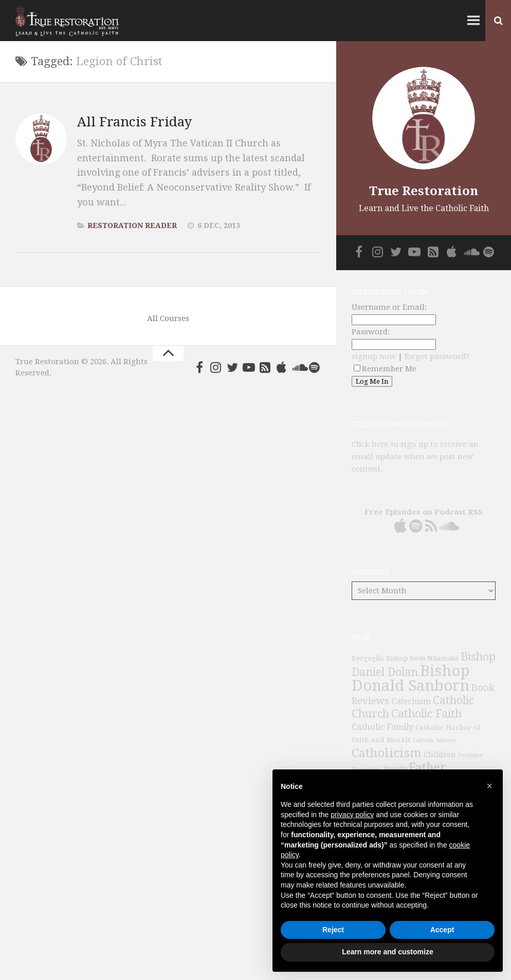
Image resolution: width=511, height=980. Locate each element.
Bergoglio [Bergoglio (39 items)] (368, 658)
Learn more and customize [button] (387, 952)
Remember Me (385, 369)
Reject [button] (333, 930)
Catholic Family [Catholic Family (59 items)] (382, 727)
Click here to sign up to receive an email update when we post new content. (415, 457)
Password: (371, 332)
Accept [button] (442, 930)
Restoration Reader (132, 225)
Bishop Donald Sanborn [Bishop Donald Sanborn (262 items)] (410, 678)
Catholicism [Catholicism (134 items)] (387, 753)
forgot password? (437, 356)
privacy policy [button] (352, 815)
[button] (489, 786)
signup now (374, 356)
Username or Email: (389, 307)
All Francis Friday (134, 122)
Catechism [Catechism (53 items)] (411, 702)
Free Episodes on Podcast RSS (424, 512)
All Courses (168, 318)
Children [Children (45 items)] (440, 755)
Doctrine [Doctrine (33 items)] (470, 755)
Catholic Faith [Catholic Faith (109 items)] (426, 714)
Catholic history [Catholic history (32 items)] (434, 740)
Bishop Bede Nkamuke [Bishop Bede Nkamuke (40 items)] (422, 658)
